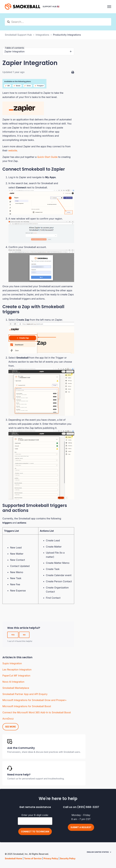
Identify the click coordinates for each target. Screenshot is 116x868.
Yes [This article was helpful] (13, 635)
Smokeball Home (14, 858)
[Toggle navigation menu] (109, 7)
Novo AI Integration (13, 682)
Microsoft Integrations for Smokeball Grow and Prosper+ (35, 700)
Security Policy (68, 858)
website (13, 150)
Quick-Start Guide (47, 157)
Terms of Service (33, 858)
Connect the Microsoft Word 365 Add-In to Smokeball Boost (37, 712)
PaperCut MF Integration (16, 676)
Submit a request (81, 827)
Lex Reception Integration (17, 670)
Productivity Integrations (67, 35)
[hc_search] (58, 22)
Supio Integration (12, 663)
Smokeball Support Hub (18, 35)
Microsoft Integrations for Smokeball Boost (27, 706)
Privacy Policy (51, 858)
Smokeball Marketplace (16, 688)
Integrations (42, 35)
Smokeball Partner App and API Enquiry (25, 694)
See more (10, 727)
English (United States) (98, 852)
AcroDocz (8, 719)
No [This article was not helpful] (24, 635)
